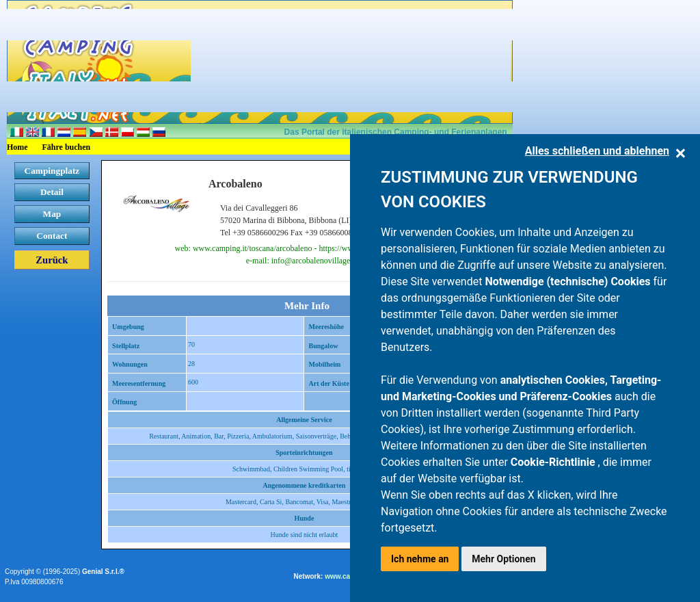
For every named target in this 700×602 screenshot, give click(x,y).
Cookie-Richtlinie (554, 462)
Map (52, 214)
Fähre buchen (67, 147)
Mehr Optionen (503, 559)
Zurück (52, 260)
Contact (52, 236)
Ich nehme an (420, 559)
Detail (52, 192)
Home (17, 147)
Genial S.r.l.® (103, 572)
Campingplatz (52, 171)
